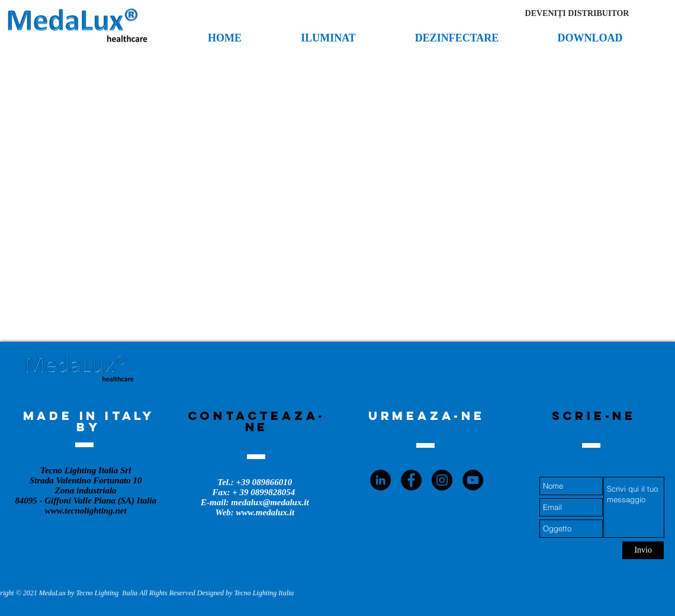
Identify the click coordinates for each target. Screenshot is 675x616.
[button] (577, 14)
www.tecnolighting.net (86, 511)
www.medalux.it (266, 512)
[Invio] (643, 550)
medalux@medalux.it (270, 502)
